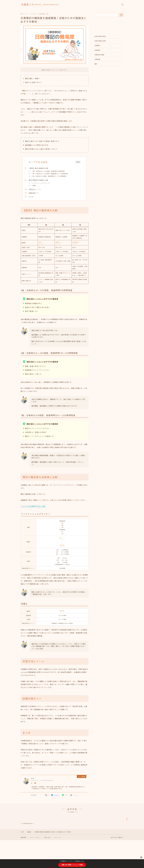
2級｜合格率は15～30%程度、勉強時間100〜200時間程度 (54, 174)
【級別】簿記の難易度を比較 (42, 168)
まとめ (35, 198)
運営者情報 (24, 853)
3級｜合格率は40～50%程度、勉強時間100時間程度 (52, 171)
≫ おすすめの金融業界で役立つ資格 (34, 508)
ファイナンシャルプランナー (45, 184)
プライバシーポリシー (36, 853)
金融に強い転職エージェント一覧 (72, 865)
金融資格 (43, 14)
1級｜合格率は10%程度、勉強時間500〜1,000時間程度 (53, 176)
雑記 (96, 64)
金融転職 (97, 59)
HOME (22, 847)
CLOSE (78, 162)
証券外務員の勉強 (100, 36)
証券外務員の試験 (100, 41)
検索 (121, 15)
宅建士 (38, 186)
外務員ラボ (30, 5)
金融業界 (97, 45)
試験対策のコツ (38, 194)
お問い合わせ (49, 853)
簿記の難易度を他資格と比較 (42, 181)
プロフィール (60, 853)
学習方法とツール (38, 191)
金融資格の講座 (99, 55)
